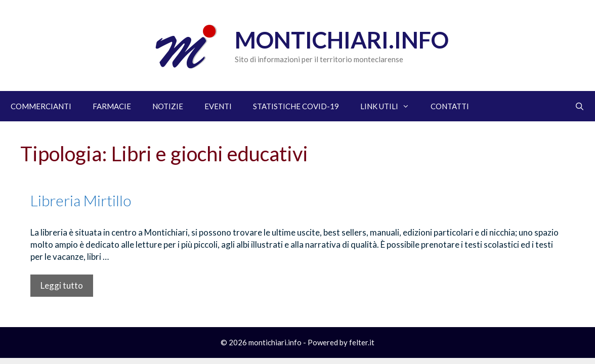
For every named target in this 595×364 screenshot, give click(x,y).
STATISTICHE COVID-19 (296, 106)
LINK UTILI (390, 106)
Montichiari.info (342, 40)
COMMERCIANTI (41, 106)
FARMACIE (112, 106)
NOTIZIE (168, 106)
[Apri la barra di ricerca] (580, 106)
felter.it (362, 342)
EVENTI (218, 106)
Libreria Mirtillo (81, 200)
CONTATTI (450, 106)
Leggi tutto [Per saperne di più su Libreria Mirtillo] (62, 285)
